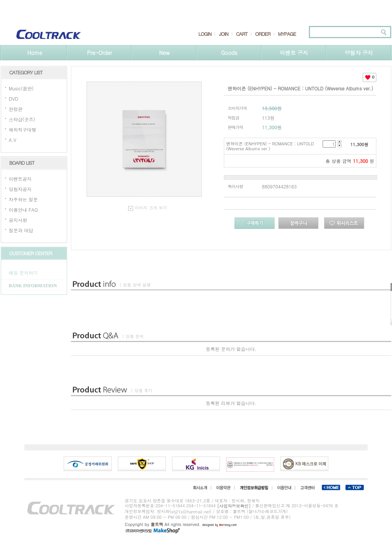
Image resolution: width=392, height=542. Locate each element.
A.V (13, 140)
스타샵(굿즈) (22, 119)
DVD (14, 99)
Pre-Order (99, 53)
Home (35, 53)
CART (242, 34)
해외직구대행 (22, 129)
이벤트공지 (20, 179)
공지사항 (18, 220)
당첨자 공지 (359, 53)
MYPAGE (287, 34)
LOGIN (205, 34)
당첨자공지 (20, 189)
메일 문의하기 (23, 273)
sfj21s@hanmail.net (191, 512)
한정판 (16, 109)
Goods (229, 53)
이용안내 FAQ (23, 210)
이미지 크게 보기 (148, 208)
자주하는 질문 (23, 199)
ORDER (263, 34)
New (164, 53)
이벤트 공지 (294, 53)
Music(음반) (21, 88)
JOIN (223, 34)
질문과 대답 (21, 230)
